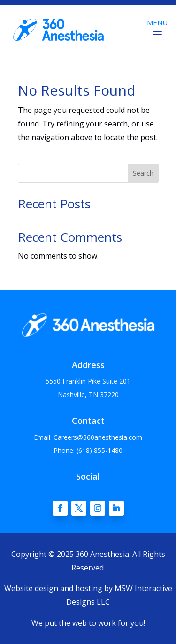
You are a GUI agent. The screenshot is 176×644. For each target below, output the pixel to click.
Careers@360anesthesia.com (98, 437)
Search (143, 173)
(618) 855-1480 (99, 450)
